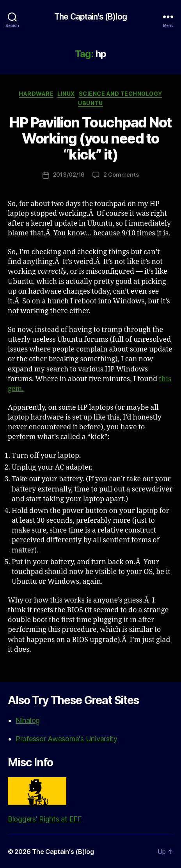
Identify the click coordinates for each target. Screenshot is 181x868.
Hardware (36, 94)
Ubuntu (90, 103)
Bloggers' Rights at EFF (45, 800)
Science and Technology (121, 94)
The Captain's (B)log (90, 17)
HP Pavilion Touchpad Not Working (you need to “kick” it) (90, 138)
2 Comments (121, 175)
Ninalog (28, 720)
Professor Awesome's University (67, 739)
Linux (66, 94)
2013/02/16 (69, 175)
